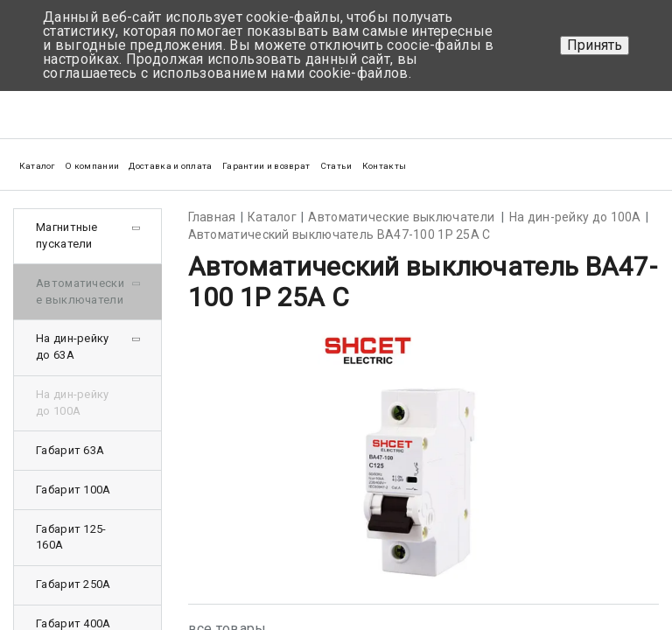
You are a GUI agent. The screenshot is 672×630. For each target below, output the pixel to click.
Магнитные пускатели (67, 235)
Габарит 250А (73, 584)
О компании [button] (92, 166)
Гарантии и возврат (266, 166)
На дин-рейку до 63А (73, 346)
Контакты (384, 166)
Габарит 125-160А (71, 537)
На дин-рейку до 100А (73, 402)
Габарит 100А (73, 490)
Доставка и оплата (170, 166)
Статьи (336, 166)
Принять (595, 45)
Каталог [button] (37, 166)
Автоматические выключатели (80, 291)
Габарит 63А (70, 450)
